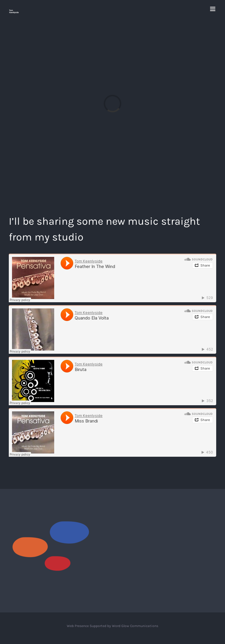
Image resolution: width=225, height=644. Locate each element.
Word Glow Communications (135, 626)
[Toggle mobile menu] (213, 9)
